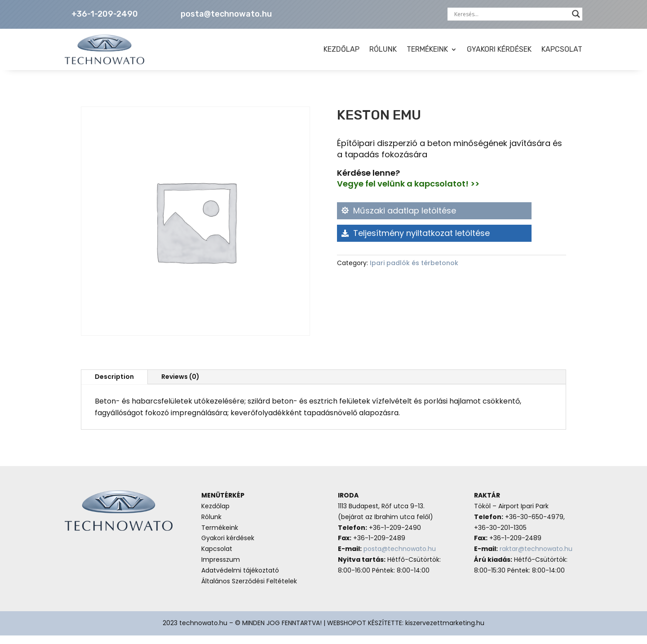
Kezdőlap (215, 515)
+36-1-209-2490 (105, 14)
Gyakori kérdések (228, 546)
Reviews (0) (180, 385)
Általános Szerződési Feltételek (249, 590)
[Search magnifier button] (576, 14)
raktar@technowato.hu (536, 557)
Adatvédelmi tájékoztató (240, 579)
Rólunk (211, 525)
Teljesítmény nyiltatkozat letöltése (421, 242)
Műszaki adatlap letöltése (405, 219)
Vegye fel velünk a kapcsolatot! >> (408, 192)
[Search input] (511, 14)
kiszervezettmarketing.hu (445, 631)
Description (114, 385)
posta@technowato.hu (226, 14)
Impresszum (221, 568)
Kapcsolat (217, 557)
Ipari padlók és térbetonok (414, 271)
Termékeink (220, 536)
